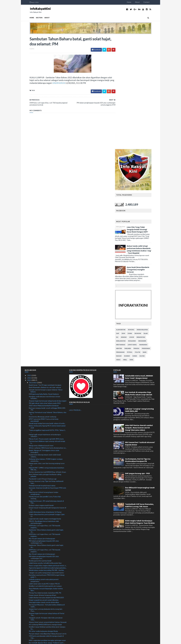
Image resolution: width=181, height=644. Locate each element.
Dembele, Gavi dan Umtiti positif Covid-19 (44, 591)
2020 (29, 629)
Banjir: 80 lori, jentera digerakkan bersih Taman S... (47, 600)
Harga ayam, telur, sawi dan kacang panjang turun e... (47, 352)
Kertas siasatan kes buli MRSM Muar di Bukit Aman (47, 359)
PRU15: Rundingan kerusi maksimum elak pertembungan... (44, 409)
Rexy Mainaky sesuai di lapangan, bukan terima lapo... (46, 477)
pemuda (141, 236)
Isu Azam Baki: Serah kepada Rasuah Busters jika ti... (47, 545)
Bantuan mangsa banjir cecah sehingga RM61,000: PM (47, 296)
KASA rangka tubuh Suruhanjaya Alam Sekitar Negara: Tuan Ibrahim (140, 409)
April (31, 620)
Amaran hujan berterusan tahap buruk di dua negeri (48, 288)
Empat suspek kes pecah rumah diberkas (44, 487)
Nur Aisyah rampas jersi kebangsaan (42, 426)
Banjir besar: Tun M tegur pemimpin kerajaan (45, 272)
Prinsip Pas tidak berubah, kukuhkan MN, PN (45, 480)
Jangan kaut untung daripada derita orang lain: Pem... (46, 497)
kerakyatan (146, 224)
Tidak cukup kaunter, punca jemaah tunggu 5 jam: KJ (47, 403)
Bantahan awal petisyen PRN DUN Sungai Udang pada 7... (47, 463)
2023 (29, 263)
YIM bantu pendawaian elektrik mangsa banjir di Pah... (46, 524)
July (31, 612)
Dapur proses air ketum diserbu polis (42, 557)
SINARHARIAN (64, 83)
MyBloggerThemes (68, 641)
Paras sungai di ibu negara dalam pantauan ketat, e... (48, 453)
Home (134, 2)
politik (142, 239)
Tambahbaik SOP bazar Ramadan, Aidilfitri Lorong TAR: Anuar (139, 393)
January (32, 627)
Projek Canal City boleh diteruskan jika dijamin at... (47, 551)
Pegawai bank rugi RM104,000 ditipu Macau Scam (47, 594)
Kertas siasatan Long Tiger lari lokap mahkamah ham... (46, 369)
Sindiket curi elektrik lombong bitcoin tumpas (45, 473)
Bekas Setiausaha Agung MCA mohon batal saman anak (47, 314)
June (31, 615)
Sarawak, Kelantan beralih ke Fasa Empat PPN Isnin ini (47, 376)
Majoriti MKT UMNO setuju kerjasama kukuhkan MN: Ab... (46, 356)
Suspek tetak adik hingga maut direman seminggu (47, 548)
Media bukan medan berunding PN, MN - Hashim (46, 457)
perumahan (125, 239)
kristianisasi (125, 232)
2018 (29, 634)
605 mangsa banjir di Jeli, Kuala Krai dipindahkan (46, 541)
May (31, 617)
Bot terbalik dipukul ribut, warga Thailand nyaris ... (47, 530)
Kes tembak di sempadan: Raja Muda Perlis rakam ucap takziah (139, 281)
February (33, 624)
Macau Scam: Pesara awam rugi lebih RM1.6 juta (46, 326)
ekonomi (143, 221)
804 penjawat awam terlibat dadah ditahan (44, 577)
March (32, 622)
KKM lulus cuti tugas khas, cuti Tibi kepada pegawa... (45, 414)
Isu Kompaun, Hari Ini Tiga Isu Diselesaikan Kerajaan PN (138, 347)
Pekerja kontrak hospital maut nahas (42, 373)
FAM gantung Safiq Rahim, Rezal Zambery (44, 281)
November (33, 603)
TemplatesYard (44, 641)
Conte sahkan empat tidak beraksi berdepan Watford (45, 583)
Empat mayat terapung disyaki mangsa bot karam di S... (47, 396)
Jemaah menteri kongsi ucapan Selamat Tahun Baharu (46, 278)
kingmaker (147, 228)
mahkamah (148, 232)
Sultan (147, 243)
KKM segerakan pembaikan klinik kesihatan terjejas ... (48, 574)
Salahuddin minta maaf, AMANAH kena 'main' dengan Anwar (139, 264)
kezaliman (137, 228)
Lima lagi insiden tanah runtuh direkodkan (44, 490)
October (33, 605)
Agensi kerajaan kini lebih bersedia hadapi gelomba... (48, 455)
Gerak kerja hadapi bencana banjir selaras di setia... (47, 311)
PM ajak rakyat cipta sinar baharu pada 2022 (45, 290)
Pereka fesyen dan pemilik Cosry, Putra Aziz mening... (45, 385)
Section (34, 18)
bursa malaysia (147, 217)
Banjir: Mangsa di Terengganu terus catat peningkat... (44, 339)
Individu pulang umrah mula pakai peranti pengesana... (44, 468)
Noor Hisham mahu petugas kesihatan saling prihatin (45, 363)
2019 (29, 631)
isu (122, 224)
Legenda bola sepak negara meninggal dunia (45, 406)
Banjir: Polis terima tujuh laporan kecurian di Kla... (47, 571)
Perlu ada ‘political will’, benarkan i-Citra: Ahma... (46, 580)
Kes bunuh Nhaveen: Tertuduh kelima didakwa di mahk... (47, 493)
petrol (135, 239)
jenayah (129, 224)
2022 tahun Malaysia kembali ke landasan (44, 293)
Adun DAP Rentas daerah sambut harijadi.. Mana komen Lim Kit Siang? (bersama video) (139, 315)
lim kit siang (137, 232)
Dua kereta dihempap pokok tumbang (43, 304)
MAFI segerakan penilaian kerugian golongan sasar (47, 528)
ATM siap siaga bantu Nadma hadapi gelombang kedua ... (46, 567)
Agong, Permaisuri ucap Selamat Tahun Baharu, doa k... (48, 301)
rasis (149, 239)
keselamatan (126, 228)
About (142, 2)
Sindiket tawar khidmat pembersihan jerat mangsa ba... (47, 515)
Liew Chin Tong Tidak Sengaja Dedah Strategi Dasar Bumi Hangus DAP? (142, 117)
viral (130, 247)
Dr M (128, 221)
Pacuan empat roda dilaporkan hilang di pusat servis (48, 521)
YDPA (136, 247)
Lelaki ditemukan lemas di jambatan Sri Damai (45, 399)
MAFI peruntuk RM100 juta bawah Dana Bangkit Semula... (46, 554)
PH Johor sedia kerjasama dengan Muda (43, 518)
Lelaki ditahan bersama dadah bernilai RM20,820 (46, 485)
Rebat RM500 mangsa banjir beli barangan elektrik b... (47, 538)
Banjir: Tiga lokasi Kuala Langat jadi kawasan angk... (47, 535)
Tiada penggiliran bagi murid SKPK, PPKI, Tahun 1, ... (47, 318)
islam (150, 221)
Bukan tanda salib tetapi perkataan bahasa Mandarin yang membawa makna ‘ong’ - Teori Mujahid (144, 137)
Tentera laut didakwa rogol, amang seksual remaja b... (47, 329)
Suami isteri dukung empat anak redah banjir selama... (45, 343)
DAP (122, 221)
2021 (29, 267)
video (123, 247)
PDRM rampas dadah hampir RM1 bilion (43, 560)
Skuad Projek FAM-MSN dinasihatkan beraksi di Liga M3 (48, 597)
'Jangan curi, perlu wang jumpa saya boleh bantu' (46, 460)
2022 (29, 265)
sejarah (132, 243)
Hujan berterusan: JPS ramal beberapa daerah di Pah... (46, 389)
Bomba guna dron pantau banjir (40, 448)
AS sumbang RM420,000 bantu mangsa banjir (45, 512)
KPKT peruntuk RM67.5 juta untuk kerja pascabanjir (44, 307)
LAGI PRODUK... (75, 297)
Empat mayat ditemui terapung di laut (43, 482)
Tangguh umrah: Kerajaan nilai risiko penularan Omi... (46, 506)
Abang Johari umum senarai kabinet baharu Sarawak (48, 509)
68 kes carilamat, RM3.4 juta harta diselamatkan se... (48, 335)
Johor (136, 224)
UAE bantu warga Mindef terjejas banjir (43, 532)
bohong (136, 217)
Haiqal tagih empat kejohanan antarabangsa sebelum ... (45, 323)
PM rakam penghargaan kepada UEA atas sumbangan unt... (44, 429)
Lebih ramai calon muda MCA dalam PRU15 (44, 471)
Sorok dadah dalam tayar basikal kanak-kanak (45, 587)
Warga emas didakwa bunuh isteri (41, 333)
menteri (124, 236)
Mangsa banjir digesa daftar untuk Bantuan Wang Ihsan (47, 563)
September (34, 608)
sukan (140, 243)
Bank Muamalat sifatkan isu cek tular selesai (45, 275)
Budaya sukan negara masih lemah (41, 393)
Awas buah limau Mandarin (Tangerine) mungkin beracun (143, 157)
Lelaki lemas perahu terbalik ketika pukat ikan (45, 450)
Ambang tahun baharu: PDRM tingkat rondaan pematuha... (46, 347)
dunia (135, 221)
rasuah (124, 243)
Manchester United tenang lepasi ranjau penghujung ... (44, 380)
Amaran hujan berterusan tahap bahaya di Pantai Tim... (47, 502)
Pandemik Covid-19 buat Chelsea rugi (43, 366)
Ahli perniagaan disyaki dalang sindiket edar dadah (47, 589)
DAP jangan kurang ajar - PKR (137, 361)
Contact (151, 2)
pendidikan (151, 236)
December (33, 270)
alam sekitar (126, 217)
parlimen (133, 236)
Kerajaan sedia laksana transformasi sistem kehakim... (45, 285)
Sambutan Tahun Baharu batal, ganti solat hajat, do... (46, 418)
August (32, 610)
